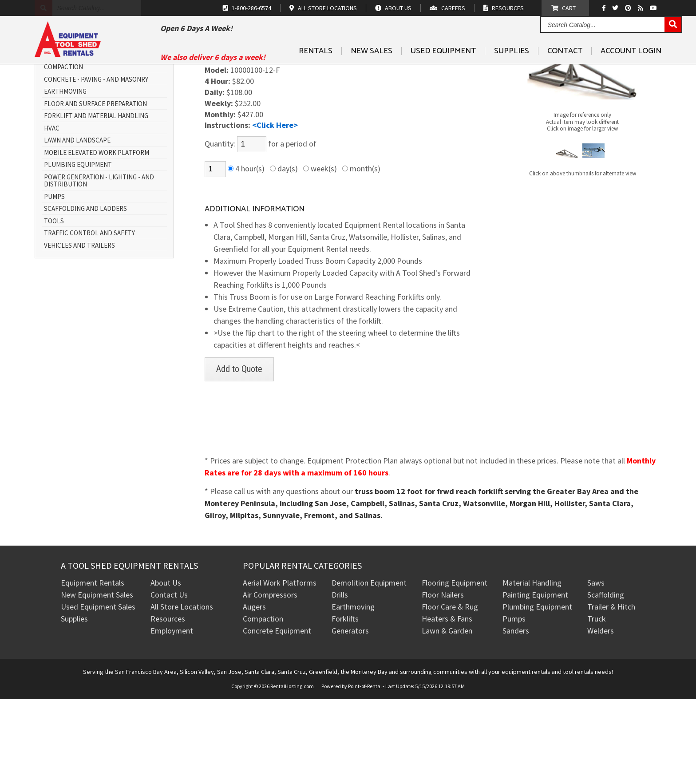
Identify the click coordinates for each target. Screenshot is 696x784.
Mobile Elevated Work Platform (97, 238)
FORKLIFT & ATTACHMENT (251, 109)
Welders (601, 715)
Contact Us (169, 679)
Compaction (63, 152)
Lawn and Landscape (77, 225)
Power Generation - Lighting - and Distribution (99, 266)
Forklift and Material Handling (96, 201)
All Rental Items (71, 140)
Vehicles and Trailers (79, 331)
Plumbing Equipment (78, 250)
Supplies (512, 71)
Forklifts (345, 703)
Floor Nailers (443, 679)
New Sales (372, 71)
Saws (596, 667)
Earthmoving (65, 176)
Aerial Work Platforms (280, 667)
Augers (254, 691)
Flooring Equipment (455, 667)
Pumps (54, 282)
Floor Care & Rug (450, 691)
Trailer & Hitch (611, 691)
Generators (350, 715)
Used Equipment (443, 71)
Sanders (516, 715)
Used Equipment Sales (98, 691)
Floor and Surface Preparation (95, 189)
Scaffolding (606, 679)
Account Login (631, 71)
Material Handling (532, 667)
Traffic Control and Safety (89, 318)
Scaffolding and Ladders (85, 294)
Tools (54, 306)
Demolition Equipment (369, 667)
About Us (166, 667)
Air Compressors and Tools (89, 128)
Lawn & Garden (447, 715)
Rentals (316, 71)
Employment (172, 715)
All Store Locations (182, 691)
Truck (597, 703)
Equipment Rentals (93, 667)
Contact (565, 71)
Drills (340, 679)
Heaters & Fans (447, 703)
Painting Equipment (535, 679)
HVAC (52, 213)
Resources (168, 703)
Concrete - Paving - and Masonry (96, 164)
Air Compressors (270, 679)
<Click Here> (275, 210)
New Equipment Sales (97, 679)
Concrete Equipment (277, 715)
